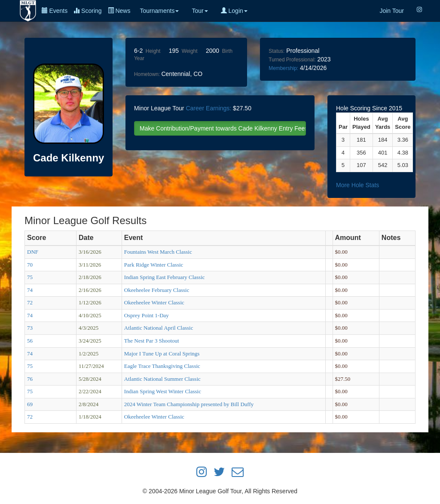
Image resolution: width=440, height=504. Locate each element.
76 (30, 379)
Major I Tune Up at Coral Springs (162, 354)
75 (30, 277)
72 (30, 302)
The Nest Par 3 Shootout (152, 341)
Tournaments (159, 11)
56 (30, 341)
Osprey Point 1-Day (147, 315)
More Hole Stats (357, 185)
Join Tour (392, 11)
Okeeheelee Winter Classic (154, 302)
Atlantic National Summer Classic (162, 379)
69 (30, 404)
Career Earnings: (208, 108)
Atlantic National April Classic (159, 328)
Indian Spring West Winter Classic (163, 391)
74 (30, 290)
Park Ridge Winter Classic (154, 265)
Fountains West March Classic (158, 252)
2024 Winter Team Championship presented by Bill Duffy (189, 404)
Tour (200, 11)
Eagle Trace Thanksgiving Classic (162, 366)
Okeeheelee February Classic (157, 290)
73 (30, 328)
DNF (33, 252)
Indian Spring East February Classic (165, 277)
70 (30, 265)
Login (234, 11)
